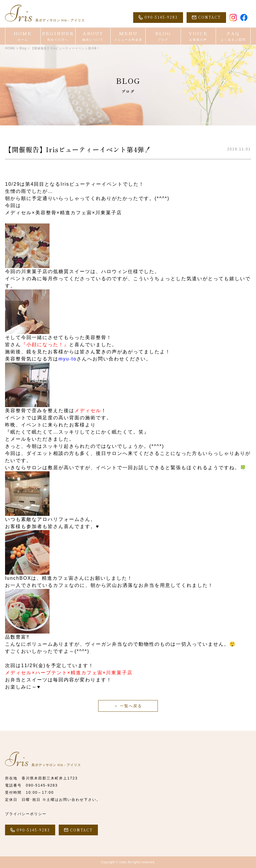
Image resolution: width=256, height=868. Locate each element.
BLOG (163, 36)
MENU (128, 36)
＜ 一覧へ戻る (128, 706)
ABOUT (93, 36)
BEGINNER (58, 36)
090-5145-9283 (42, 785)
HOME (23, 36)
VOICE (198, 36)
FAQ (233, 36)
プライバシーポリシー (26, 814)
